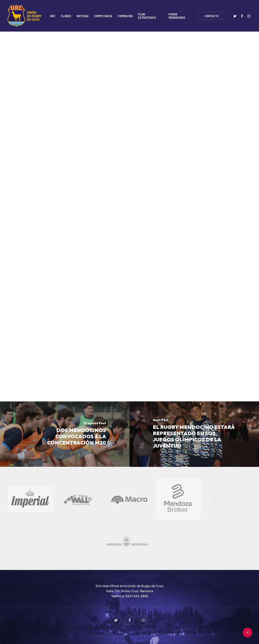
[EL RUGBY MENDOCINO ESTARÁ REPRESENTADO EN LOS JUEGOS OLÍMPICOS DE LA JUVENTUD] (194, 434)
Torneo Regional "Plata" (91, 50)
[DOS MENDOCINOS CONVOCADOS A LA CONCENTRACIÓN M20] (65, 434)
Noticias (60, 50)
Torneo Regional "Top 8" (132, 50)
